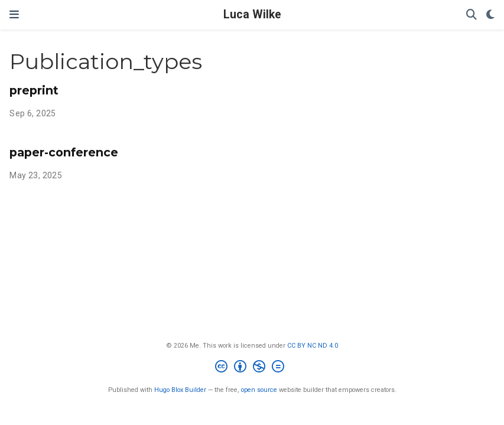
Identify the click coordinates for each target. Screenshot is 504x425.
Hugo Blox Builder (180, 390)
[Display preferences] (490, 15)
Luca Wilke (252, 14)
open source (259, 390)
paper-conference (64, 152)
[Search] (472, 15)
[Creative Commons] (252, 368)
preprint (34, 90)
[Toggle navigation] (14, 14)
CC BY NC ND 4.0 (313, 346)
